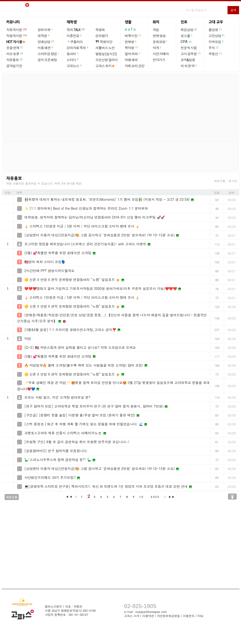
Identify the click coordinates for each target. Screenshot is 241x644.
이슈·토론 (15, 54)
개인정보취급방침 (168, 616)
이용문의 (189, 616)
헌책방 (131, 42)
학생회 (100, 30)
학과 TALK (76, 30)
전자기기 (159, 60)
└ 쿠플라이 (75, 42)
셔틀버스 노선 (105, 48)
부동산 (215, 54)
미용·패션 (45, 48)
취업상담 (189, 30)
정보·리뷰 (45, 30)
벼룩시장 (133, 36)
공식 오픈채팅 (47, 60)
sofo (131, 29)
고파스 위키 (103, 66)
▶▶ (172, 497)
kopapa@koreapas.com (151, 612)
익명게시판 (17, 36)
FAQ (201, 616)
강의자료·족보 (78, 48)
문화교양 (160, 42)
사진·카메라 (161, 54)
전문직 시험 (189, 48)
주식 (214, 48)
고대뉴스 (74, 66)
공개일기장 (14, 66)
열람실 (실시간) (106, 54)
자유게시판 (17, 30)
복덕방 (131, 48)
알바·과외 (133, 54)
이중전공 (74, 36)
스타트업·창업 (49, 54)
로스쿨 (187, 36)
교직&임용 (188, 60)
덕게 (157, 48)
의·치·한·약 (189, 66)
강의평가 (102, 36)
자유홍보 (14, 60)
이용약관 (148, 616)
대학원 (44, 36)
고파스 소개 (132, 616)
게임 (156, 30)
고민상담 (217, 36)
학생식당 (104, 42)
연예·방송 (159, 36)
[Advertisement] (121, 107)
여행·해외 (131, 60)
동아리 (73, 54)
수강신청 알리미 (107, 60)
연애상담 (46, 42)
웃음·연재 (15, 48)
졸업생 (215, 30)
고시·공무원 (191, 54)
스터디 (73, 60)
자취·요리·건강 (135, 66)
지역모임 (216, 42)
